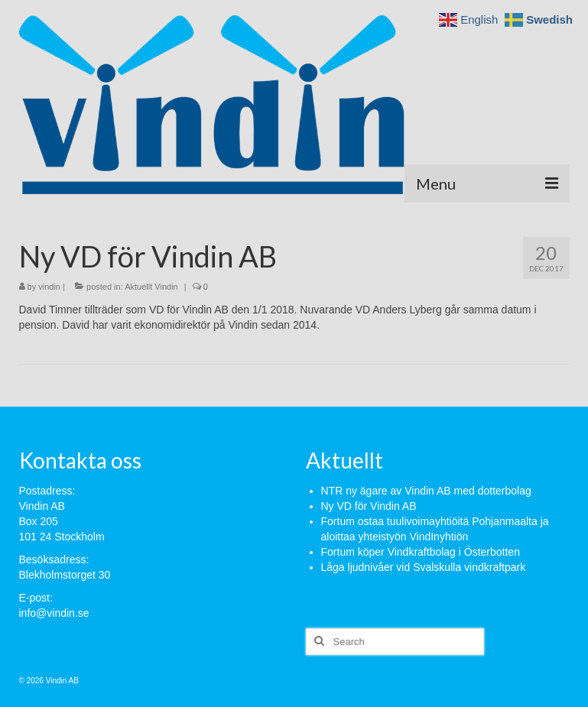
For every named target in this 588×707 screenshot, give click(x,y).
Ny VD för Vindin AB (369, 506)
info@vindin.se (54, 613)
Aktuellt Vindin (151, 287)
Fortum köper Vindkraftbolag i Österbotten (421, 552)
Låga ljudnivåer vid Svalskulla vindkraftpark (424, 567)
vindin (49, 287)
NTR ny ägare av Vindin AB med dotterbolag (426, 491)
